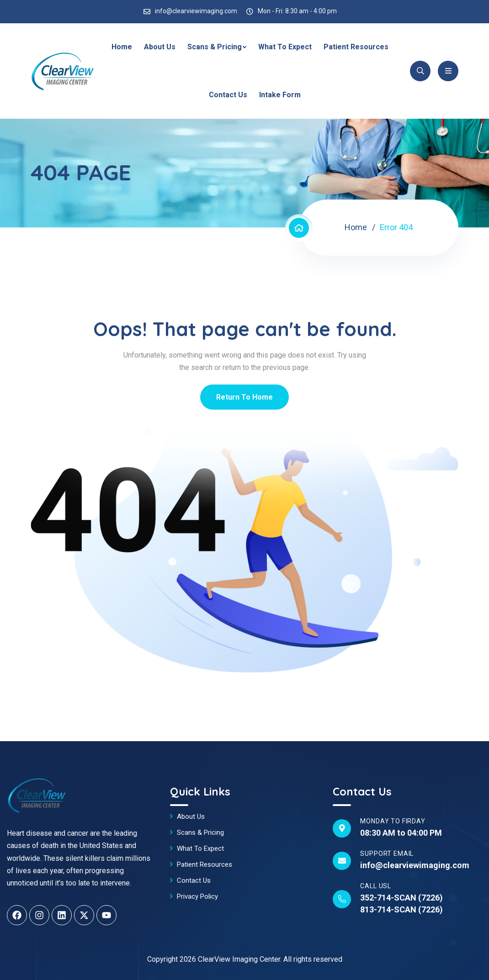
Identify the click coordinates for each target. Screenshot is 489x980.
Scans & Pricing (215, 47)
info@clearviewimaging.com (196, 11)
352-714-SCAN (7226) (401, 898)
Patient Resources (356, 47)
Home (122, 47)
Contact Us (228, 95)
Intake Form (280, 95)
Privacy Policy (197, 896)
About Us (160, 47)
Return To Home (244, 397)
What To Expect (285, 47)
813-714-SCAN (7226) (401, 909)
